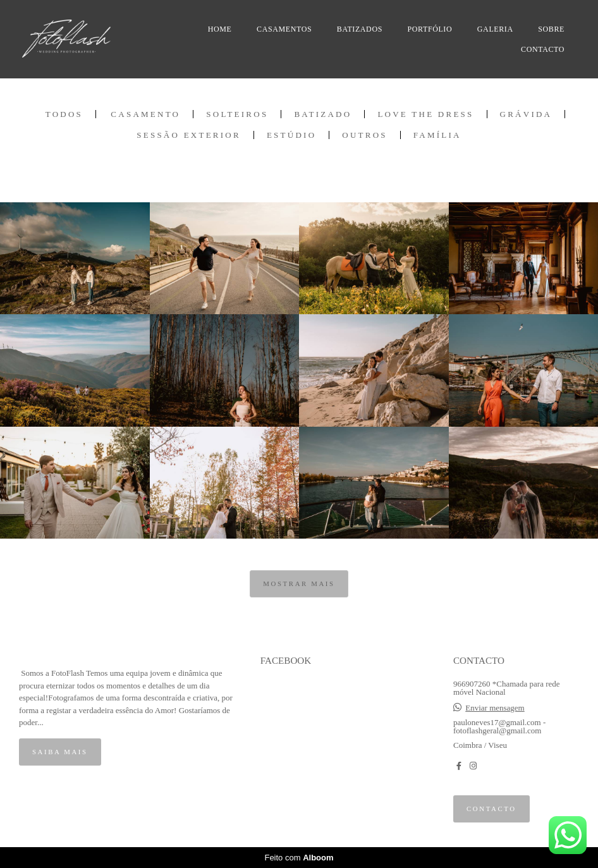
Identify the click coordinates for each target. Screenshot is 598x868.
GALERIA (495, 29)
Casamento (145, 114)
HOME (220, 29)
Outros (365, 135)
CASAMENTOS (284, 29)
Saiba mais (60, 752)
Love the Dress (425, 114)
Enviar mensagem (495, 708)
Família (437, 135)
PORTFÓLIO (430, 29)
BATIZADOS (360, 29)
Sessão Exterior (189, 135)
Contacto (491, 809)
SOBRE (551, 29)
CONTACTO (543, 49)
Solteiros (237, 114)
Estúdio (291, 135)
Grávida (526, 114)
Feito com (299, 858)
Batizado (323, 114)
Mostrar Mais (299, 584)
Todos (64, 114)
